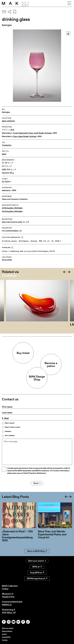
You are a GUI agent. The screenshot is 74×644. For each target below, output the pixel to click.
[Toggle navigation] (69, 3)
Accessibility (6, 637)
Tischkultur (7, 145)
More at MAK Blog (37, 551)
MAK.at (37, 567)
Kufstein (48, 133)
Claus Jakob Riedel (21, 136)
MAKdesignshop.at (37, 578)
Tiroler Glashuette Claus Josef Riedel (28, 133)
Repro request (10, 423)
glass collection (8, 121)
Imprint (4, 634)
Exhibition (9, 276)
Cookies (5, 640)
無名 (12, 130)
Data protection (7, 631)
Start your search (37, 561)
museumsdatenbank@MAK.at (12, 603)
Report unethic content (12, 427)
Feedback (8, 431)
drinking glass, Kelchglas (12, 208)
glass (4, 154)
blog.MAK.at (37, 573)
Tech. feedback (10, 436)
